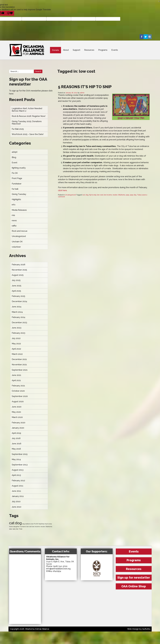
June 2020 (17, 407)
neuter (115, 195)
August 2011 (17, 486)
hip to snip (93, 195)
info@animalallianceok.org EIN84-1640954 (58, 570)
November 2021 (19, 365)
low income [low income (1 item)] (36, 527)
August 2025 (18, 275)
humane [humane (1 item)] (23, 527)
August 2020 (18, 402)
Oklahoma (122, 195)
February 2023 (18, 333)
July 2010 (16, 502)
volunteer (16, 247)
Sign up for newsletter (134, 578)
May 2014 (16, 459)
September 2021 (20, 370)
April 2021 (16, 380)
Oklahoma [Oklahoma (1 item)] (49, 527)
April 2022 (16, 349)
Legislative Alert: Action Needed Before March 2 (27, 110)
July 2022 (16, 338)
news (14, 221)
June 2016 (16, 444)
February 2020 (18, 423)
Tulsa (139, 195)
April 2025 (16, 291)
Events (115, 50)
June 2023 (16, 328)
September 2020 (20, 396)
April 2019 (16, 433)
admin (82, 93)
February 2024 (18, 317)
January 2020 (18, 428)
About (66, 50)
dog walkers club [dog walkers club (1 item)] (28, 524)
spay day (133, 195)
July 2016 (16, 438)
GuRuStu (146, 629)
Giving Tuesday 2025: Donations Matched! (27, 123)
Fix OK (15, 173)
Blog (14, 157)
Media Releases (19, 210)
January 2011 (18, 496)
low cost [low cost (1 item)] (29, 527)
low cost (100, 195)
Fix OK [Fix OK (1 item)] (36, 524)
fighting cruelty (19, 168)
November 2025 (19, 270)
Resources (89, 50)
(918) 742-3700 (60, 566)
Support (76, 50)
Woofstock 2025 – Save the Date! (28, 134)
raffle (14, 226)
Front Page (17, 178)
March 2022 (17, 354)
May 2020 (16, 412)
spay (128, 195)
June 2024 (17, 307)
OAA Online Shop (134, 586)
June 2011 (16, 491)
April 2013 (16, 475)
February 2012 (18, 481)
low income (108, 195)
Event (14, 163)
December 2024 (19, 301)
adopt (15, 152)
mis (13, 215)
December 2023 (19, 322)
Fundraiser (17, 184)
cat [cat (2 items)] (12, 523)
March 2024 (17, 312)
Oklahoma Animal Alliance (27, 50)
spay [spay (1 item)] (11, 529)
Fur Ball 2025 (18, 129)
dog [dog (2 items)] (18, 523)
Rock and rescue (20, 231)
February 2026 (18, 265)
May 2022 (16, 344)
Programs (103, 50)
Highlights (16, 199)
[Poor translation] (10, 13)
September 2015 (20, 454)
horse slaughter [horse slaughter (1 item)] (14, 527)
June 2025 (16, 286)
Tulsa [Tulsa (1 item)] (21, 529)
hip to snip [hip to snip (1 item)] (48, 524)
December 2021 (19, 359)
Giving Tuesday (19, 194)
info (14, 205)
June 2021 (16, 375)
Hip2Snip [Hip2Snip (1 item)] (41, 524)
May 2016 (16, 449)
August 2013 (18, 470)
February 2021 (18, 386)
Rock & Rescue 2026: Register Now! (29, 116)
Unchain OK (17, 242)
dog (87, 195)
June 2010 (16, 507)
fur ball (15, 189)
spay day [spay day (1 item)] (15, 529)
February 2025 (18, 296)
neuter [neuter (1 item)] (43, 527)
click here (62, 190)
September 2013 (20, 465)
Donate (55, 50)
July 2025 (16, 280)
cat (84, 195)
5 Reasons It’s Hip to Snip (85, 87)
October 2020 (18, 391)
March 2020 (17, 417)
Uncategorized (19, 236)
